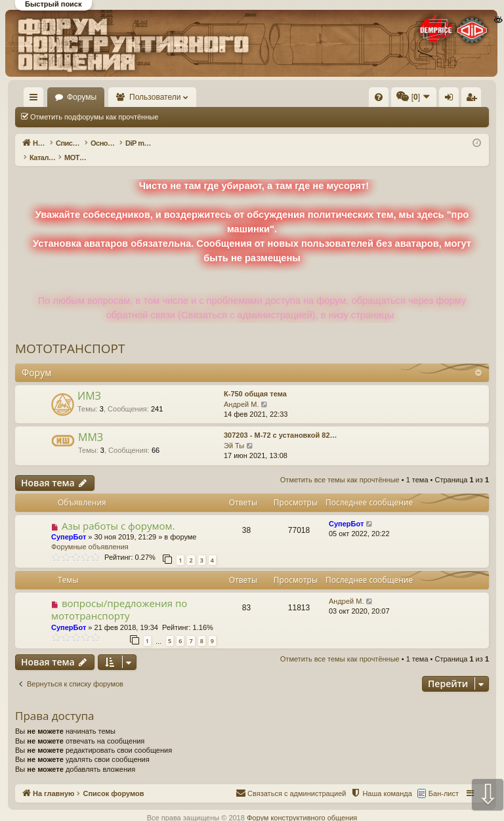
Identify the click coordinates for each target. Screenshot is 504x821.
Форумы (143, 97)
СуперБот (69, 523)
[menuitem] (275, 97)
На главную (76, 97)
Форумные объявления (90, 533)
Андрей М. (241, 390)
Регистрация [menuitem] (474, 100)
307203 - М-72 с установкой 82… (281, 421)
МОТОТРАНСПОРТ (70, 335)
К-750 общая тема (255, 380)
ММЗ (91, 423)
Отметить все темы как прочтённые (237, 117)
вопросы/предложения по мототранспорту (119, 596)
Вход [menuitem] (452, 100)
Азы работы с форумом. (118, 512)
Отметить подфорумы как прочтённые (94, 117)
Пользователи (217, 97)
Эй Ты (234, 432)
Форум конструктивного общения (302, 804)
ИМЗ (89, 382)
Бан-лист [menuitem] (444, 780)
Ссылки (36, 100)
